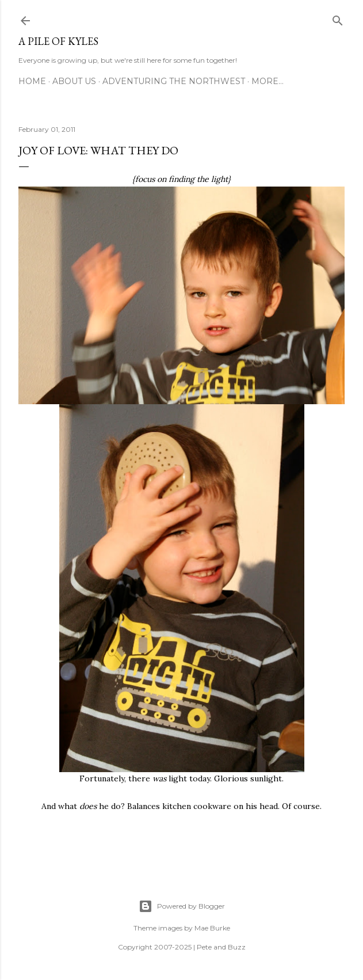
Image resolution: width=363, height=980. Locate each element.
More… (268, 81)
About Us (74, 81)
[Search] (338, 18)
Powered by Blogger (182, 906)
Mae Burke (212, 928)
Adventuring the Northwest (174, 81)
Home (32, 81)
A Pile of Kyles (58, 41)
